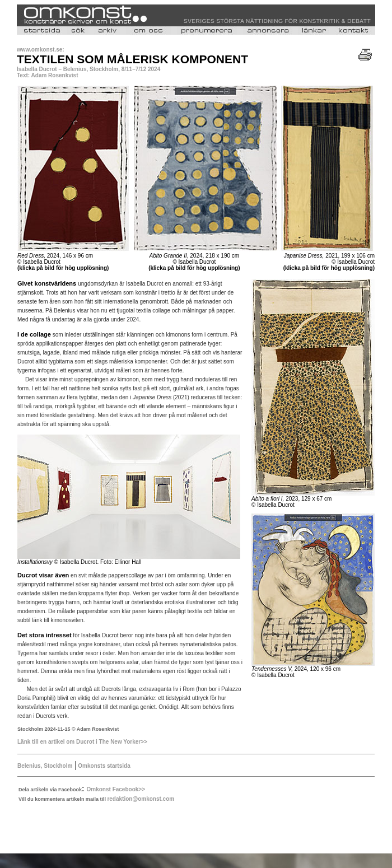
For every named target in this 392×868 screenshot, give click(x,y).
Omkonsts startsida (104, 766)
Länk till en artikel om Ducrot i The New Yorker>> (82, 742)
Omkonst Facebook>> (116, 789)
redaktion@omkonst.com (141, 799)
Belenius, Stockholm (45, 766)
